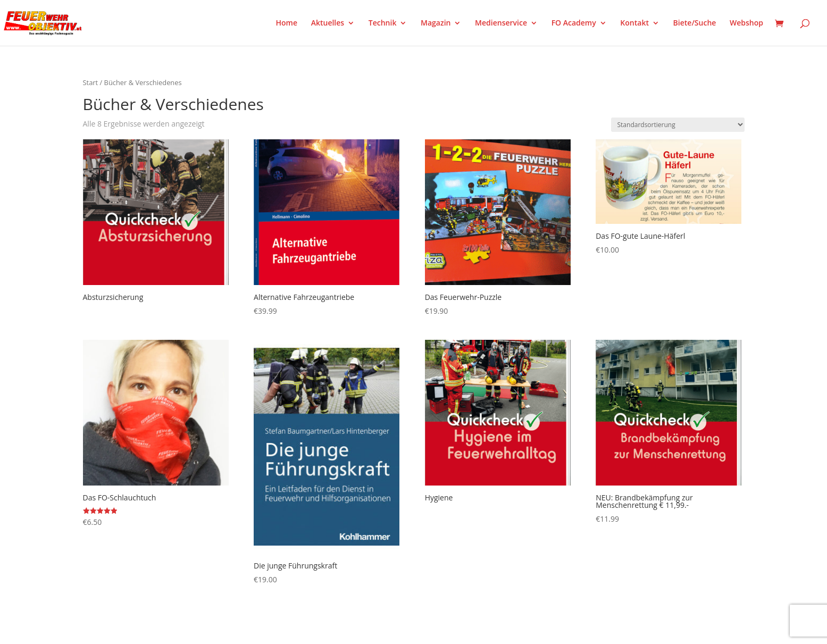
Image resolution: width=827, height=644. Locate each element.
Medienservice (501, 23)
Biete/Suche (695, 23)
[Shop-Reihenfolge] (678, 125)
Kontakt (634, 23)
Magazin (436, 23)
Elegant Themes (135, 629)
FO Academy (574, 23)
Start (91, 82)
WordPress (207, 629)
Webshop (746, 23)
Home (287, 23)
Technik (383, 23)
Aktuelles (328, 23)
